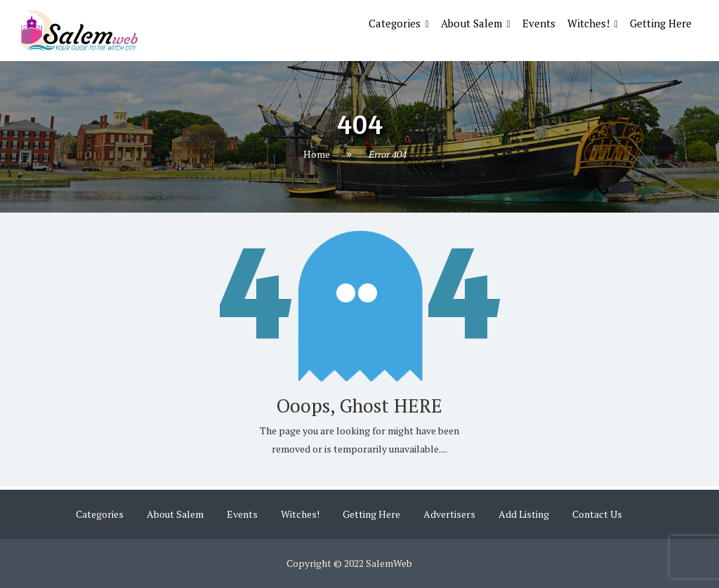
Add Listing (524, 514)
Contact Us (597, 514)
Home (317, 155)
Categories (395, 23)
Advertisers (449, 514)
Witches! (588, 23)
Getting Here (661, 23)
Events (539, 23)
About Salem (471, 23)
